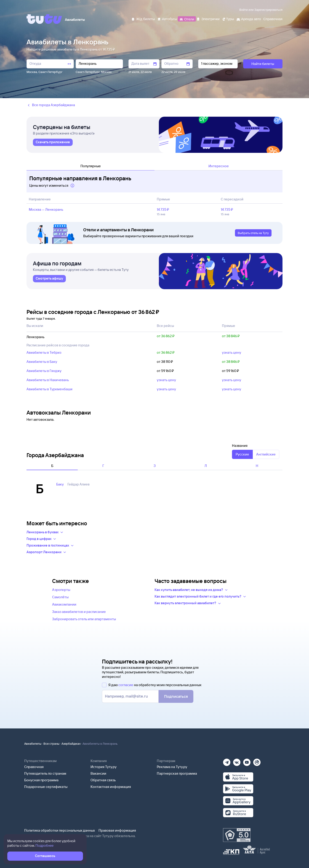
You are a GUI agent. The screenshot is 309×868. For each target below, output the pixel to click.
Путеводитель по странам (45, 773)
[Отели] (187, 19)
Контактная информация (111, 787)
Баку (60, 484)
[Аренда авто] (249, 19)
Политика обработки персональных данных (60, 830)
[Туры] (228, 19)
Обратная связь (103, 780)
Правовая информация (117, 830)
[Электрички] (208, 19)
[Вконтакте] (237, 761)
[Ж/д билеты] (143, 19)
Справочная (34, 767)
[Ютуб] (247, 761)
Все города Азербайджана (51, 105)
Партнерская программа (177, 773)
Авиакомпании (64, 604)
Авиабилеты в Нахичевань (48, 380)
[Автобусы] (167, 19)
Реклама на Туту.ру (172, 767)
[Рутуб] (257, 761)
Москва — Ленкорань (46, 209)
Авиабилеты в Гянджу (44, 371)
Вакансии (98, 773)
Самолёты (60, 597)
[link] (53, 142)
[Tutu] (44, 19)
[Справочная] (273, 19)
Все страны (51, 744)
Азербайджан (71, 744)
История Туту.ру (104, 767)
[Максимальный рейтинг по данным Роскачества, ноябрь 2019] (237, 835)
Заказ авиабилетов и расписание (79, 612)
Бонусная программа (41, 780)
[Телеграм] (227, 761)
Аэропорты (61, 590)
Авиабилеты (33, 744)
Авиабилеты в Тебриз (44, 352)
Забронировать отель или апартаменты (84, 619)
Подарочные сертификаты (46, 787)
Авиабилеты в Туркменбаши (49, 389)
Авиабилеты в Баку (42, 362)
